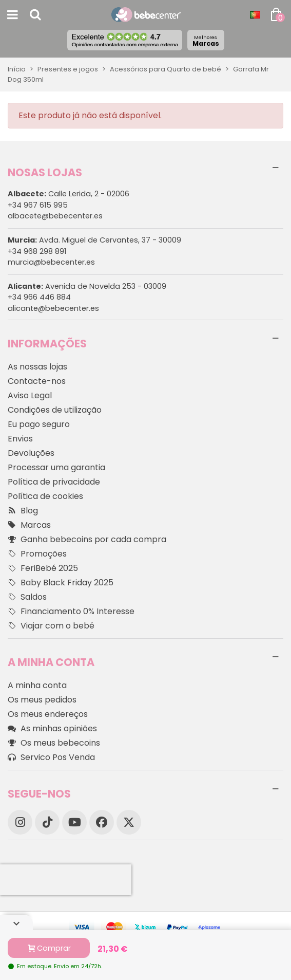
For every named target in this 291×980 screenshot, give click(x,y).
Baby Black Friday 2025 (61, 583)
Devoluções (31, 453)
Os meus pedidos (42, 700)
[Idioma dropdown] (255, 15)
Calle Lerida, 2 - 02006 (69, 194)
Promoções (37, 554)
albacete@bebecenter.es (55, 216)
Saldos (27, 597)
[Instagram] (20, 822)
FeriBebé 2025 (43, 568)
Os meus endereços (48, 714)
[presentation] (66, 880)
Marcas (206, 41)
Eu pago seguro (39, 424)
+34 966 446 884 (39, 297)
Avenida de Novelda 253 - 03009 (87, 286)
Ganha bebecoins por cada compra (87, 540)
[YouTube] (74, 822)
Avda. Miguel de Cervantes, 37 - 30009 (94, 240)
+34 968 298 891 (37, 251)
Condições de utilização (55, 410)
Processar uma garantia (56, 467)
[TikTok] (47, 822)
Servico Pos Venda (51, 757)
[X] (129, 822)
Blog (23, 511)
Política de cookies (45, 496)
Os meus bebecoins (54, 743)
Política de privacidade (54, 482)
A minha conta (37, 685)
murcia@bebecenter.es (51, 262)
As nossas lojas (37, 367)
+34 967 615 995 (38, 205)
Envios (20, 439)
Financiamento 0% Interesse (71, 612)
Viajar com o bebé (51, 626)
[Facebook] (102, 822)
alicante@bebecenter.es (53, 308)
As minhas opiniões (52, 729)
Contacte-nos (37, 381)
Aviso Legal (30, 395)
